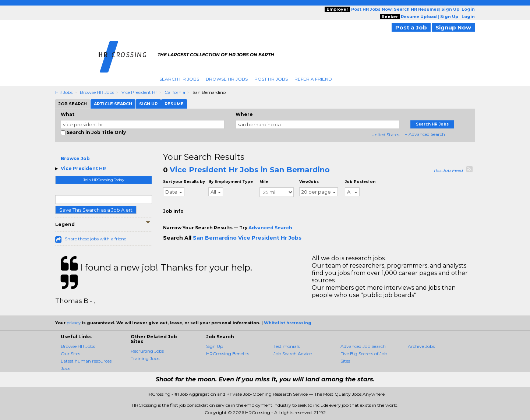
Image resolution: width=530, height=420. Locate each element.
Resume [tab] (174, 104)
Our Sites (70, 354)
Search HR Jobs (179, 79)
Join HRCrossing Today (104, 180)
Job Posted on (360, 182)
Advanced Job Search (363, 346)
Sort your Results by (184, 182)
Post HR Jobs (271, 79)
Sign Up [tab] (148, 104)
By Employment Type (231, 182)
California (175, 92)
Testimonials (287, 346)
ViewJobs (309, 182)
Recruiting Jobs (147, 351)
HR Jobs (64, 92)
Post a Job (411, 27)
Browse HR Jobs (227, 79)
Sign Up (215, 346)
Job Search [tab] (73, 104)
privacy (74, 323)
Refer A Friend (313, 79)
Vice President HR (83, 168)
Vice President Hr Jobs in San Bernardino (250, 170)
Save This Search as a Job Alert (96, 210)
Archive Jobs (421, 346)
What (68, 114)
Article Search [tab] (113, 104)
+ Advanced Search (425, 134)
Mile (264, 182)
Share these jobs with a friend (96, 239)
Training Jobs (145, 358)
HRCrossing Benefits (228, 354)
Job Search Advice (293, 354)
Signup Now (453, 27)
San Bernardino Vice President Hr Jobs (247, 238)
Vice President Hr (139, 92)
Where (244, 114)
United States (385, 135)
